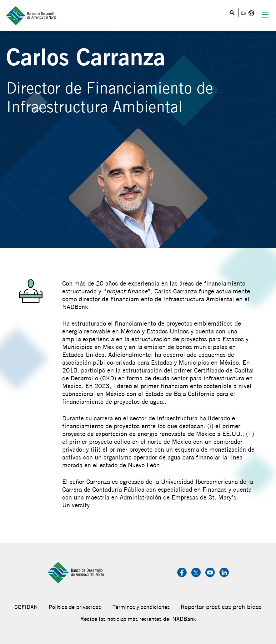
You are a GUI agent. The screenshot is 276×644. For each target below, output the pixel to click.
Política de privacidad (75, 607)
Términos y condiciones (141, 607)
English (247, 13)
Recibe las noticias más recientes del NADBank (138, 619)
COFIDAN (26, 607)
